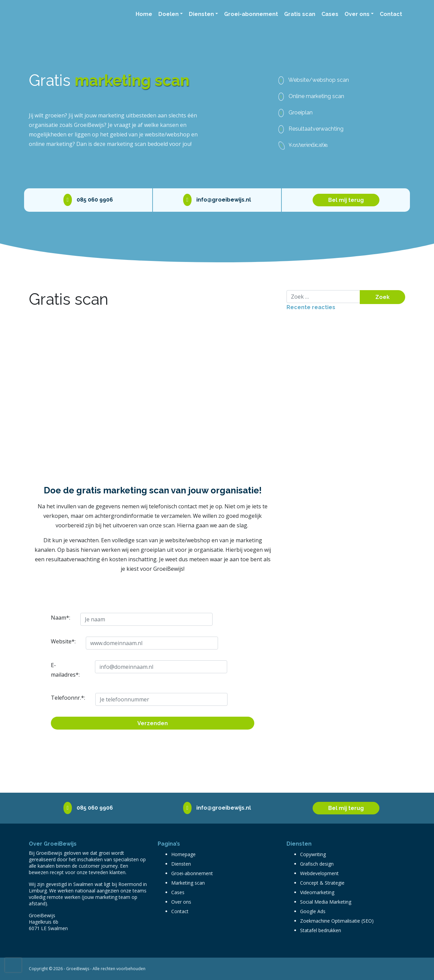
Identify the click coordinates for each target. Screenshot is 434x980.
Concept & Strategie (322, 883)
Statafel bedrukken (321, 930)
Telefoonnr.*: (56, 698)
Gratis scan (300, 14)
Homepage (183, 854)
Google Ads (313, 911)
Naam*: (53, 618)
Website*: (54, 641)
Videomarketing (317, 892)
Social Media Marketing (326, 902)
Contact (391, 14)
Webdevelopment (319, 873)
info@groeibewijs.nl (217, 200)
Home (144, 14)
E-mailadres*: (56, 670)
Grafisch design (317, 864)
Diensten (201, 14)
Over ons (357, 14)
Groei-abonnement (251, 14)
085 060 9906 (88, 200)
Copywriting (313, 854)
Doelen (169, 14)
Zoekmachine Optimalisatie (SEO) (337, 921)
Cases (330, 14)
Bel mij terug (346, 200)
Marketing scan (188, 883)
